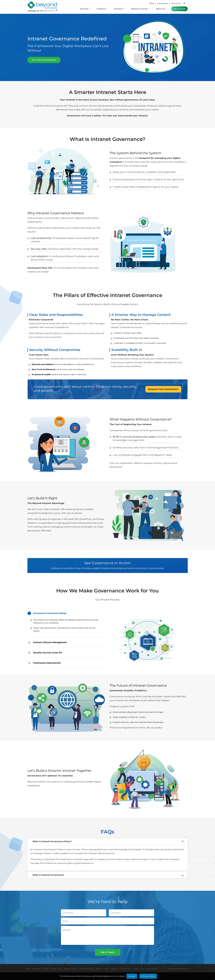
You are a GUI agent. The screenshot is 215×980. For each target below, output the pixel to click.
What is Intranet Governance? (48, 875)
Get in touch (179, 9)
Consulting (37, 969)
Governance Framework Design (47, 613)
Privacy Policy (126, 969)
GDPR (136, 969)
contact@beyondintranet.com (178, 969)
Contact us (114, 969)
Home (28, 969)
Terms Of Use (152, 969)
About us (99, 969)
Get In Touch (108, 952)
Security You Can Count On (45, 653)
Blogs (152, 3)
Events (54, 969)
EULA (142, 969)
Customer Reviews (86, 969)
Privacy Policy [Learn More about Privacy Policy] (148, 976)
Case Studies (162, 3)
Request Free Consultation (163, 389)
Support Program (70, 969)
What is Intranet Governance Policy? (52, 841)
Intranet (46, 969)
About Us (162, 9)
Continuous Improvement (44, 663)
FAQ (60, 969)
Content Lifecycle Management (47, 642)
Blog (106, 969)
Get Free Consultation (44, 60)
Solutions (119, 9)
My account (176, 3)
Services (85, 9)
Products (102, 9)
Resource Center (141, 9)
